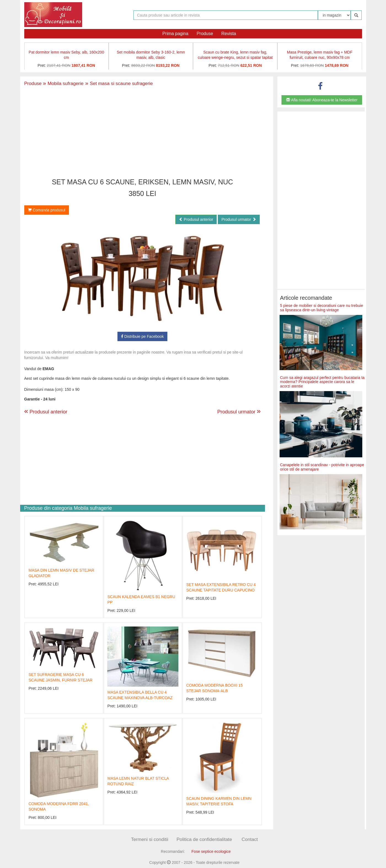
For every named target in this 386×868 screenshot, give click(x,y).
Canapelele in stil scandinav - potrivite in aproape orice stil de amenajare (322, 467)
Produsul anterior (196, 219)
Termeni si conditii (150, 839)
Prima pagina (175, 34)
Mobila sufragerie (63, 83)
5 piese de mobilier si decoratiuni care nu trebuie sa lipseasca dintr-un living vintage (322, 308)
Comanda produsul (47, 210)
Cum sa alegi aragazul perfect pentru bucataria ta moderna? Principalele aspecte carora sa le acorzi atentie (322, 382)
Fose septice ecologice (211, 851)
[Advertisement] (143, 133)
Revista (229, 34)
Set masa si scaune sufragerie (118, 83)
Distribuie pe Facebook (142, 336)
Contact (250, 839)
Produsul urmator (239, 219)
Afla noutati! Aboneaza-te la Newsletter (322, 100)
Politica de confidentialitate (204, 839)
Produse (205, 34)
